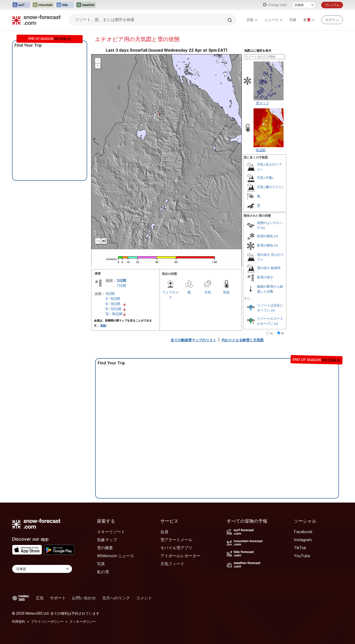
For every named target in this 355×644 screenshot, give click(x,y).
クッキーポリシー (83, 621)
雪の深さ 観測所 (269, 268)
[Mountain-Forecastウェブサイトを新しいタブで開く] (43, 5)
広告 (40, 598)
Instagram (303, 540)
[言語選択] (304, 5)
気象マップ (107, 540)
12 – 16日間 (114, 314)
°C (272, 334)
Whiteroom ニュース (115, 556)
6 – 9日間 (113, 304)
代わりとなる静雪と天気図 (243, 340)
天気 (252, 20)
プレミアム (332, 5)
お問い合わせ (84, 598)
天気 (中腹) (265, 178)
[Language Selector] (42, 569)
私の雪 (103, 572)
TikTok (300, 548)
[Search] (230, 20)
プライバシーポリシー (47, 621)
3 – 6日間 (113, 299)
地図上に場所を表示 (258, 51)
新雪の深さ (265, 277)
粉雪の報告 (265, 236)
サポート (58, 598)
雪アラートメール (176, 540)
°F (282, 334)
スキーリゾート (111, 532)
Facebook (303, 532)
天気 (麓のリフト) (270, 187)
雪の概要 (105, 548)
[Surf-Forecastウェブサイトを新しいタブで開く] (21, 5)
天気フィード (172, 564)
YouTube (302, 556)
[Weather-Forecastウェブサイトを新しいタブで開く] (86, 5)
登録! (103, 326)
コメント (144, 598)
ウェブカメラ (170, 295)
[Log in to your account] (332, 20)
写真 (293, 20)
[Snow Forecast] (36, 20)
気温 (226, 292)
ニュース (273, 20)
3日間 (121, 280)
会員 (164, 532)
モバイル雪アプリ (176, 548)
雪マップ (262, 103)
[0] (263, 228)
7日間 (121, 286)
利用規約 (19, 621)
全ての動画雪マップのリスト (193, 340)
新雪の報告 (265, 245)
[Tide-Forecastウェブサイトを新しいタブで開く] (65, 5)
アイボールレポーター (180, 556)
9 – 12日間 (113, 309)
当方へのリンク (116, 598)
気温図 (261, 150)
